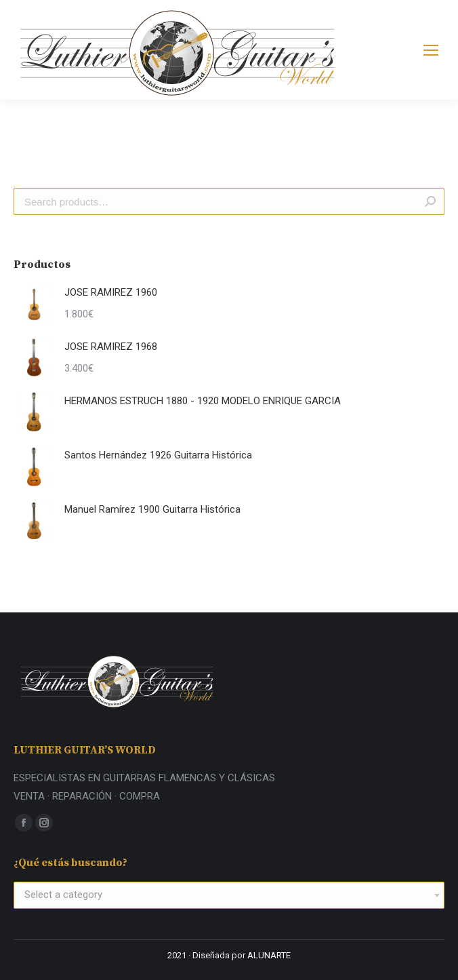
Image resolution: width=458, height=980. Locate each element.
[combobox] (229, 895)
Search (430, 201)
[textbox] (63, 895)
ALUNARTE (269, 955)
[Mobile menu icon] (431, 50)
